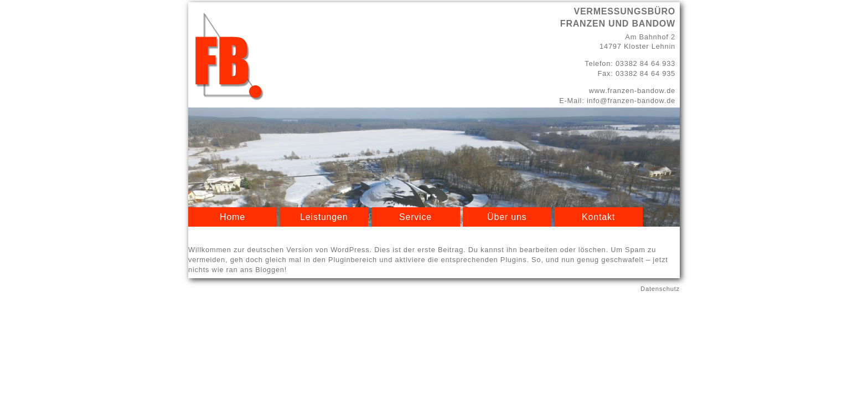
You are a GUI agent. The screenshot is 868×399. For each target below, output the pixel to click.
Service (415, 217)
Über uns (507, 217)
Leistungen (324, 217)
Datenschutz (660, 289)
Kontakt (598, 217)
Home (232, 217)
